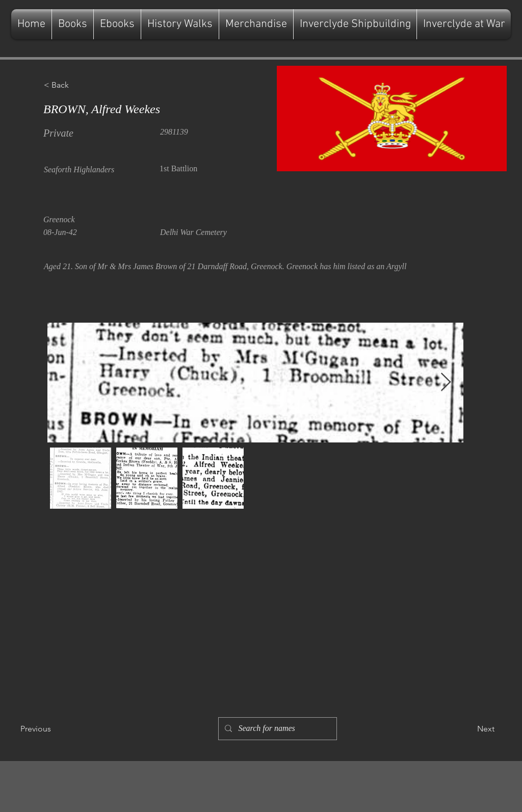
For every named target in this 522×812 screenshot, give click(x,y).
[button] (77, 85)
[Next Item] (446, 383)
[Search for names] (277, 729)
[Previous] (54, 729)
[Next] (469, 729)
